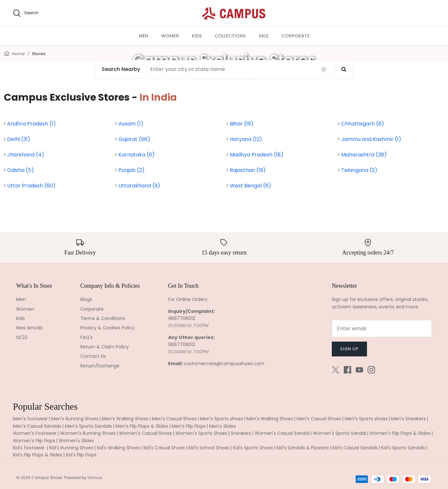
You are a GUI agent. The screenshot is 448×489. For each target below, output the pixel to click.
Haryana (246, 139)
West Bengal (250, 186)
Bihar (242, 124)
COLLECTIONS (230, 36)
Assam (131, 124)
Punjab (132, 170)
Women (25, 309)
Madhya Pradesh (257, 155)
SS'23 (22, 337)
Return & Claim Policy (105, 347)
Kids (20, 318)
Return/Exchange (100, 366)
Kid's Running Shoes (71, 448)
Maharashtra (364, 155)
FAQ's (87, 337)
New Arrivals (29, 328)
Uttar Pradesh (31, 186)
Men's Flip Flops (189, 426)
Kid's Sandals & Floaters (303, 448)
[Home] (7, 53)
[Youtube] (359, 370)
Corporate (92, 309)
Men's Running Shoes (75, 419)
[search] (26, 13)
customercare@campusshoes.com (224, 364)
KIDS (197, 36)
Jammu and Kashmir (371, 139)
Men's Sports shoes (222, 419)
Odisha (20, 170)
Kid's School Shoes (209, 448)
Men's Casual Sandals (37, 426)
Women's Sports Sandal (339, 433)
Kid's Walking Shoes (118, 448)
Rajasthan (248, 170)
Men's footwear (30, 419)
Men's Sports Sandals (88, 426)
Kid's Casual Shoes (164, 448)
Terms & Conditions (103, 318)
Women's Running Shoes (88, 433)
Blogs (86, 299)
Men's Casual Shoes (174, 419)
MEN (143, 36)
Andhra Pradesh (31, 124)
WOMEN (170, 36)
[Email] (382, 329)
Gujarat (134, 139)
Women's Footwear (35, 433)
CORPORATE (295, 36)
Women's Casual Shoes (146, 433)
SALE (264, 36)
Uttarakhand (139, 186)
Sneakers (241, 433)
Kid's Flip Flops (81, 455)
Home (18, 54)
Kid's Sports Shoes (253, 448)
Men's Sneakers (408, 419)
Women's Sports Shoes (201, 433)
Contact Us (93, 356)
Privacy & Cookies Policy (107, 328)
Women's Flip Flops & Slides (400, 433)
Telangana (359, 170)
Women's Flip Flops (34, 441)
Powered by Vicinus (83, 478)
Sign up (349, 349)
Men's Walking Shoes (125, 419)
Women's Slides (76, 441)
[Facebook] (347, 370)
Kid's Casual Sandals (355, 448)
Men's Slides (223, 426)
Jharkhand (26, 155)
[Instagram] (371, 370)
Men (21, 299)
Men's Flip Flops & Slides (142, 426)
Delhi (19, 139)
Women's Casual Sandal (282, 433)
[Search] (344, 69)
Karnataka (137, 155)
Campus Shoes (47, 478)
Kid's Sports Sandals (403, 448)
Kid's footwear (29, 448)
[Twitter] (336, 370)
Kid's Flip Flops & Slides (38, 455)
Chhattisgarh (363, 124)
